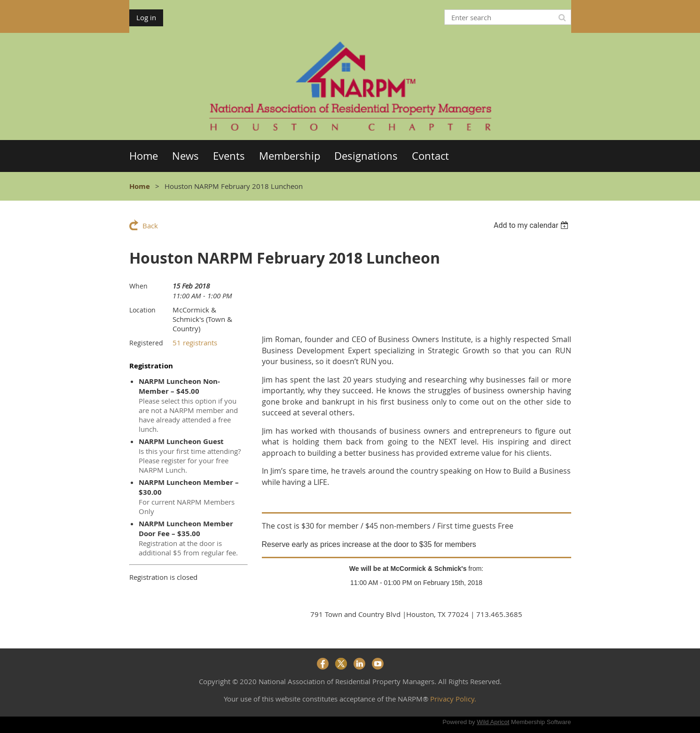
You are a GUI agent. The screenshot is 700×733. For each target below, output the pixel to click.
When (138, 286)
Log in (146, 17)
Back (150, 226)
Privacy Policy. (453, 699)
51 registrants (195, 343)
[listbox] (532, 225)
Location (142, 310)
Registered (146, 343)
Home (140, 186)
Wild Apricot (493, 722)
